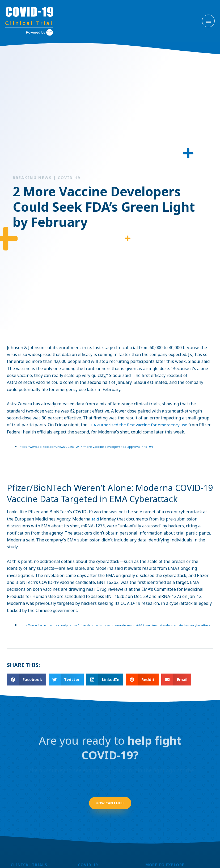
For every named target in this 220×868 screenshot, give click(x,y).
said (96, 515)
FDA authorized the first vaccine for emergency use (139, 420)
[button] (26, 683)
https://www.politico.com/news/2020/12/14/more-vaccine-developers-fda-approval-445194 (89, 442)
